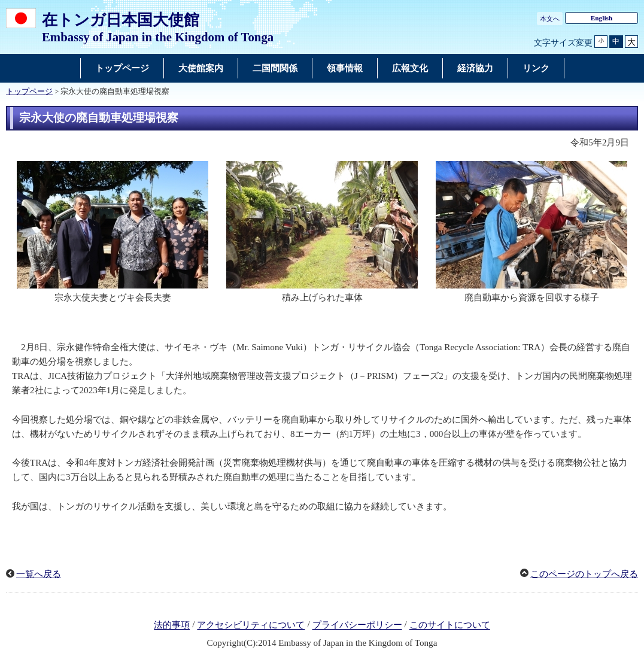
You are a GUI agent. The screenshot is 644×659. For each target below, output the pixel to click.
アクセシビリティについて (251, 625)
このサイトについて (450, 625)
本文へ (550, 19)
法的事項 (172, 625)
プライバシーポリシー (357, 625)
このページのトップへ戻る (584, 574)
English (602, 18)
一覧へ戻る (39, 574)
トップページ (29, 92)
